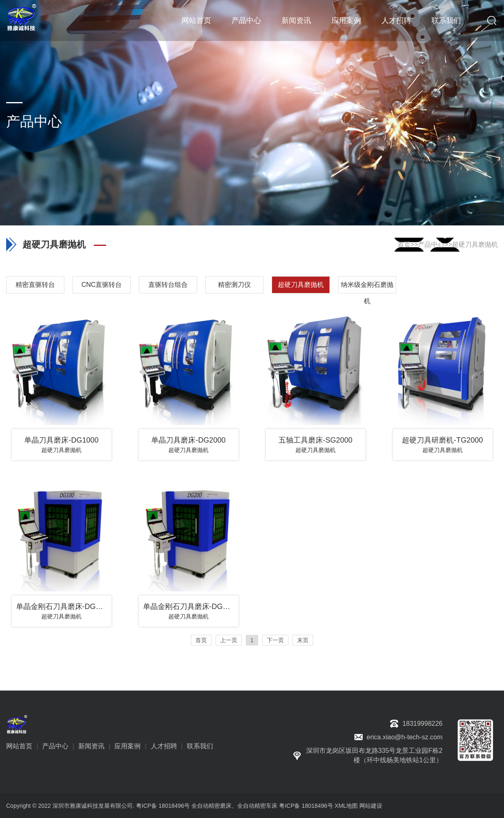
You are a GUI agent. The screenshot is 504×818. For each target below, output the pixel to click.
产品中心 (246, 20)
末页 (303, 640)
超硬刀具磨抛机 (475, 244)
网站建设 (371, 806)
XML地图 (346, 806)
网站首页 (196, 20)
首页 (404, 244)
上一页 (229, 640)
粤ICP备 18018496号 (306, 806)
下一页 (275, 640)
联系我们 (446, 20)
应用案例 (346, 20)
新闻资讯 (296, 20)
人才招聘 (396, 20)
